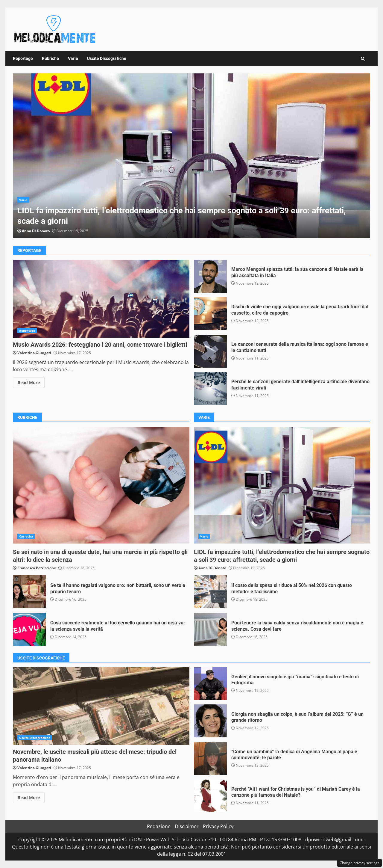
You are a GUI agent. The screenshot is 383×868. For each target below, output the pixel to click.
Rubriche (50, 58)
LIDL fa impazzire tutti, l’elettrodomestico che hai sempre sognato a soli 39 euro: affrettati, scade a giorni (191, 156)
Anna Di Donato (36, 231)
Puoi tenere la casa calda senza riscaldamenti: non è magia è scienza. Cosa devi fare (210, 629)
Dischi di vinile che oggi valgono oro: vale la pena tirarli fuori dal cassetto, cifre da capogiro (210, 314)
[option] (191, 156)
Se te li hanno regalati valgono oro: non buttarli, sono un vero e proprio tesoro (29, 592)
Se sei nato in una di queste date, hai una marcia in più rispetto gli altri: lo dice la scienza (101, 485)
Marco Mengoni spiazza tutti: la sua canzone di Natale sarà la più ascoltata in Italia (210, 276)
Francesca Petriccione (37, 568)
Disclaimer (187, 826)
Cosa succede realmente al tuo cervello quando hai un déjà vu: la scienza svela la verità (29, 629)
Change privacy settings (360, 863)
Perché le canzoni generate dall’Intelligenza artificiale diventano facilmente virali (210, 389)
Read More (29, 382)
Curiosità (26, 536)
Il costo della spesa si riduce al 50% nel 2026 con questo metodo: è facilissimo (210, 592)
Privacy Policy (218, 826)
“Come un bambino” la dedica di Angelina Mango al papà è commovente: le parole (210, 758)
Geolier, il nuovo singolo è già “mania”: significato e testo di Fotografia (210, 683)
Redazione (159, 826)
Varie (73, 58)
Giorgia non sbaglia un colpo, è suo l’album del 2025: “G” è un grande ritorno (210, 721)
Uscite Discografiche (107, 58)
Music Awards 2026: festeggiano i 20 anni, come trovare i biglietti (101, 299)
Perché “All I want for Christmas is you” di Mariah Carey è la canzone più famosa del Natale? (210, 796)
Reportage (23, 58)
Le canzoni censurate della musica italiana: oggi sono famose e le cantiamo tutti (210, 351)
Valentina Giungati (34, 353)
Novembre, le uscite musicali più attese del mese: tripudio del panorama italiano (101, 706)
